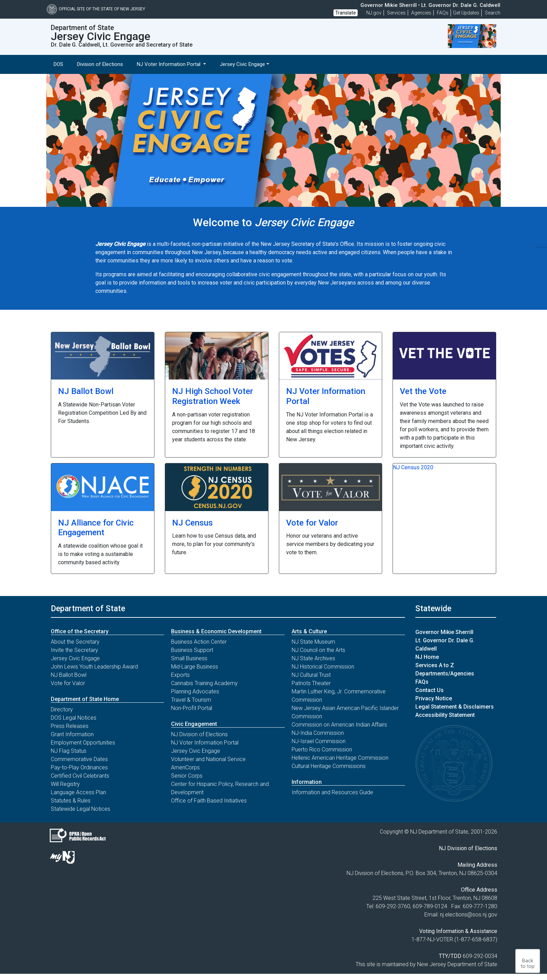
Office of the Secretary (80, 631)
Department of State (88, 608)
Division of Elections (100, 64)
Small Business (189, 658)
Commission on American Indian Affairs (339, 725)
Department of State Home (85, 699)
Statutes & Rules (71, 801)
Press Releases (70, 726)
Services (396, 13)
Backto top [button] (528, 964)
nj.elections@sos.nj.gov (469, 915)
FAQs (422, 682)
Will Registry (65, 784)
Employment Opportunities (83, 743)
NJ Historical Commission (323, 667)
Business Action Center (199, 642)
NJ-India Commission (318, 733)
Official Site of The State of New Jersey (96, 9)
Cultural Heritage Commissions (329, 766)
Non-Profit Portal (192, 708)
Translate (346, 13)
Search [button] (493, 13)
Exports (180, 675)
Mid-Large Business (195, 667)
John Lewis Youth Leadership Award (94, 667)
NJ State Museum (313, 642)
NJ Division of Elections (199, 734)
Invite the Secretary (74, 650)
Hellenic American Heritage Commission (340, 758)
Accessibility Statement (445, 715)
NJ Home (427, 657)
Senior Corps (187, 776)
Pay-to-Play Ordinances (79, 767)
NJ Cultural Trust (311, 675)
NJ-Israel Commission (319, 741)
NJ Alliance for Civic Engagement (96, 528)
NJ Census (192, 523)
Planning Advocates (195, 691)
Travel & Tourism (191, 700)
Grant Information (72, 734)
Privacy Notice (434, 698)
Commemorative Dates (79, 759)
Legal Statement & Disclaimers (455, 707)
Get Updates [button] (466, 13)
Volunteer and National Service (208, 759)
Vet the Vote (423, 391)
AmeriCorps (185, 767)
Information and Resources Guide (332, 792)
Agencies (421, 13)
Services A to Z (435, 665)
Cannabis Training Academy (204, 683)
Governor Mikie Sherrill (444, 632)
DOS (58, 64)
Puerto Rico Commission (322, 750)
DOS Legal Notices (74, 718)
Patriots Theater (311, 683)
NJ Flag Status (69, 751)
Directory (62, 709)
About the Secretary (75, 642)
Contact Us (430, 690)
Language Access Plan (78, 792)
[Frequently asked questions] (443, 13)
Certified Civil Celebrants (80, 776)
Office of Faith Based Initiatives (209, 801)
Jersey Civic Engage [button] (242, 64)
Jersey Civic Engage (75, 658)
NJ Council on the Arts (318, 650)
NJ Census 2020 (413, 467)
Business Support (192, 650)
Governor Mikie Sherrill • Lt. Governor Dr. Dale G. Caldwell (430, 5)
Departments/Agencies (445, 674)
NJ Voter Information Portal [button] (169, 64)
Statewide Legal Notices (81, 809)
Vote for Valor (312, 523)
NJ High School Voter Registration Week (213, 396)
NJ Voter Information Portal (205, 743)
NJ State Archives (313, 658)
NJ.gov (374, 13)
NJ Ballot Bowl (86, 391)
